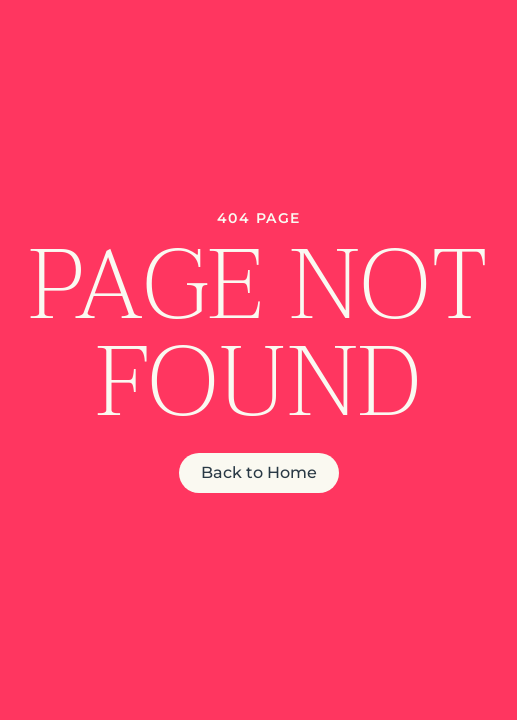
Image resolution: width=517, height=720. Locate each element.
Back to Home (259, 472)
